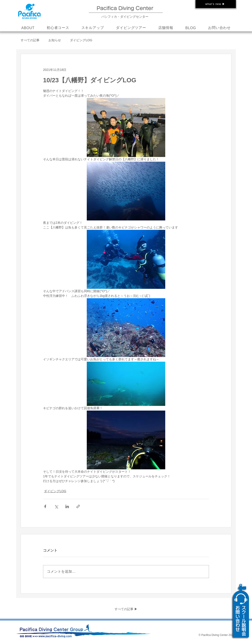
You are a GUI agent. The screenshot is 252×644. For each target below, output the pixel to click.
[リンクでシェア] (78, 506)
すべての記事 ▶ (126, 609)
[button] (93, 28)
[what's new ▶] (216, 4)
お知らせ (55, 40)
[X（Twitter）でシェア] (56, 506)
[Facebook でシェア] (45, 506)
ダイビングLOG (81, 40)
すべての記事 (30, 40)
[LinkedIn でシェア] (67, 506)
